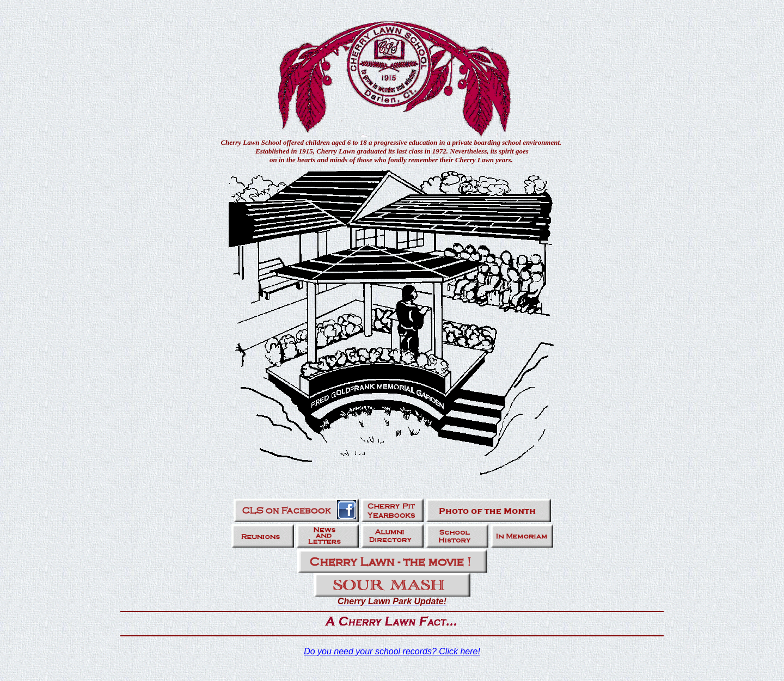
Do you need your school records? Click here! (392, 651)
